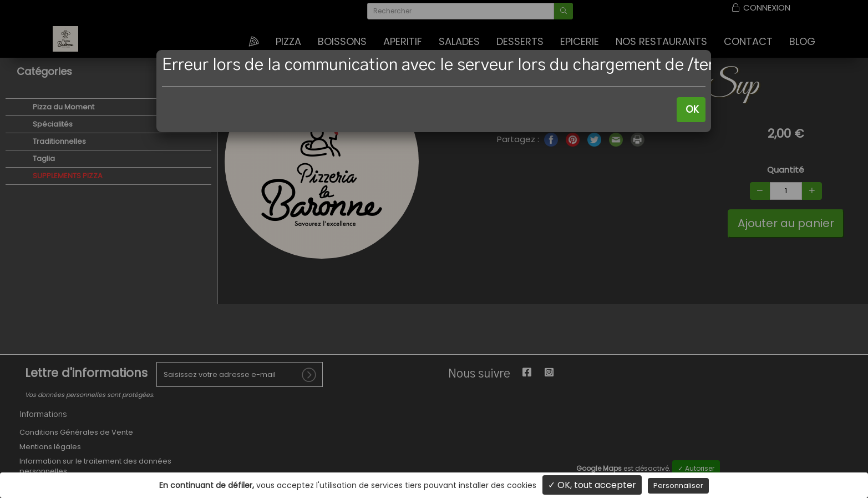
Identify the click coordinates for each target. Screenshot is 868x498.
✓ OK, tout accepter (592, 485)
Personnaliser (678, 486)
